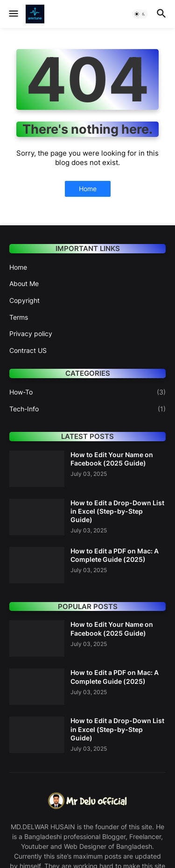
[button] (13, 14)
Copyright (24, 300)
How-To (87, 392)
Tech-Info (87, 409)
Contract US (28, 350)
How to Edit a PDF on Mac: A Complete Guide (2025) (115, 555)
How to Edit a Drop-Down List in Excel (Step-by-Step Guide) (117, 511)
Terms (19, 317)
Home (88, 189)
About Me (24, 283)
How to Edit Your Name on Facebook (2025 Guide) (112, 459)
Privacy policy (31, 334)
